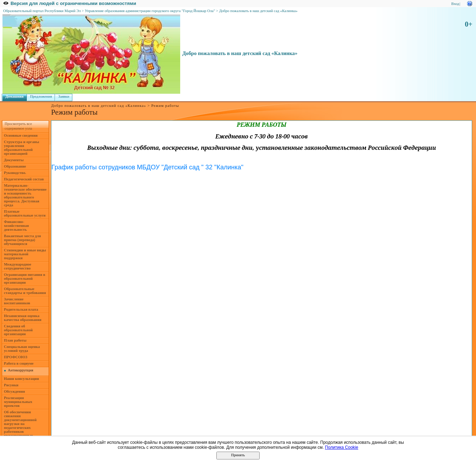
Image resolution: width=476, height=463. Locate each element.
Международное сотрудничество (18, 266)
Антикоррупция (21, 370)
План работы (15, 340)
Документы (14, 160)
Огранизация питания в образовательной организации (24, 279)
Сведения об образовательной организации (18, 330)
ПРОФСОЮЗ (16, 357)
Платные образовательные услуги (25, 213)
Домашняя (15, 96)
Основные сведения (21, 135)
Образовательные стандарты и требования (25, 291)
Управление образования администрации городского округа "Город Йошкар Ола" (150, 11)
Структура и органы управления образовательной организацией (21, 148)
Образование (15, 166)
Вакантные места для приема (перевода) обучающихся (22, 240)
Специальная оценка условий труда (22, 349)
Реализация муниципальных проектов (18, 402)
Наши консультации (21, 379)
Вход (455, 4)
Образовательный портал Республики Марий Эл (42, 11)
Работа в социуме (19, 363)
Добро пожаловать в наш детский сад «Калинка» (258, 11)
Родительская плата (21, 309)
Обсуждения (14, 391)
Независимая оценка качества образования (23, 318)
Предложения (41, 96)
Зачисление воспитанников (17, 301)
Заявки (64, 96)
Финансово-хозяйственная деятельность (16, 226)
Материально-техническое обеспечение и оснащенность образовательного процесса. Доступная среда (25, 195)
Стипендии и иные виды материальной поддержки (25, 254)
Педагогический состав (24, 179)
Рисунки (11, 385)
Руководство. (15, 173)
